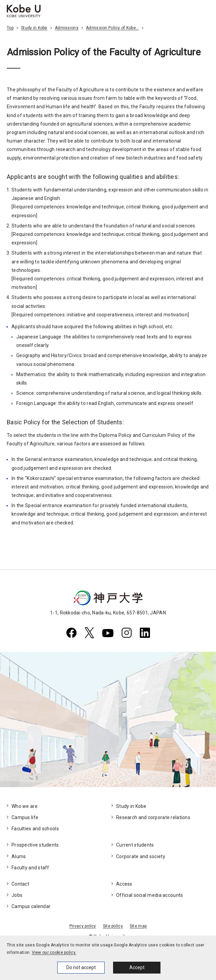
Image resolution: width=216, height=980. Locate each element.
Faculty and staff (30, 868)
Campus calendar (31, 906)
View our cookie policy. (54, 953)
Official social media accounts (149, 895)
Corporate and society (141, 856)
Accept (137, 967)
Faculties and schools (35, 829)
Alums (19, 856)
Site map (138, 926)
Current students (135, 845)
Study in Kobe (34, 28)
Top (10, 28)
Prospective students (35, 845)
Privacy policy (83, 926)
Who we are (25, 806)
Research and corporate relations (153, 817)
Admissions (67, 28)
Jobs (17, 895)
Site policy (113, 926)
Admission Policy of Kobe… (112, 28)
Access (124, 884)
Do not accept (81, 967)
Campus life (25, 817)
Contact (20, 884)
